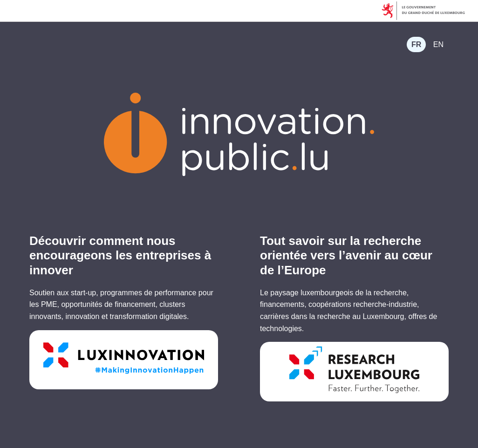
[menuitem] (416, 44)
